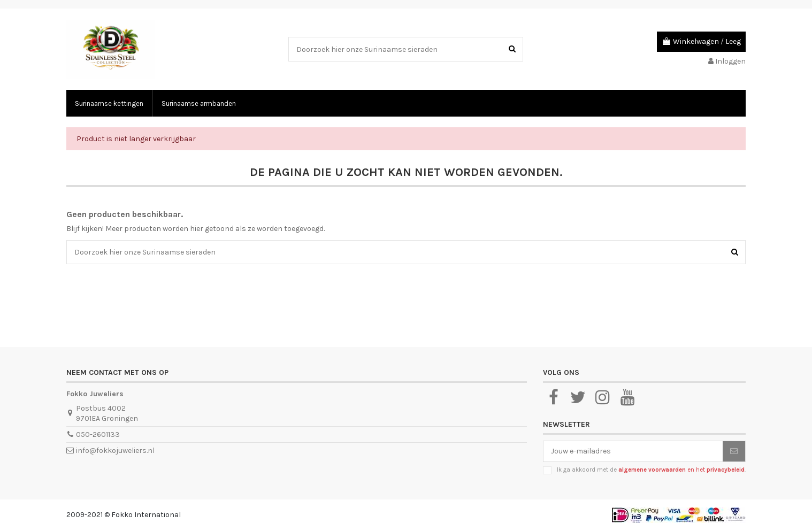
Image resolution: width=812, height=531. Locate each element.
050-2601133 (98, 434)
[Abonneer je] (734, 451)
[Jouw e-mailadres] (633, 451)
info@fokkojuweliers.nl (115, 451)
